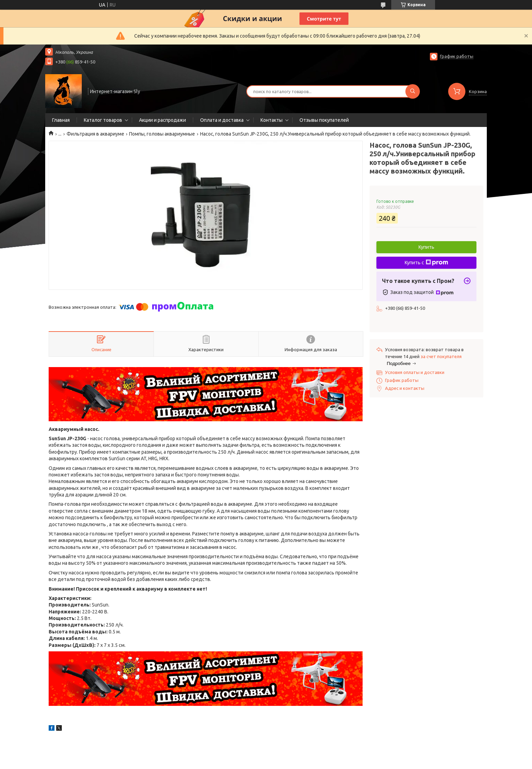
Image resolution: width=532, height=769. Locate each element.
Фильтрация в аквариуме (95, 134)
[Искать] (413, 91)
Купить (426, 247)
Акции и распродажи (162, 120)
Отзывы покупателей (324, 120)
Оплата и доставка (222, 120)
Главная (61, 120)
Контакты (272, 120)
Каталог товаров (103, 120)
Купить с (426, 263)
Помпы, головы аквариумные (162, 134)
